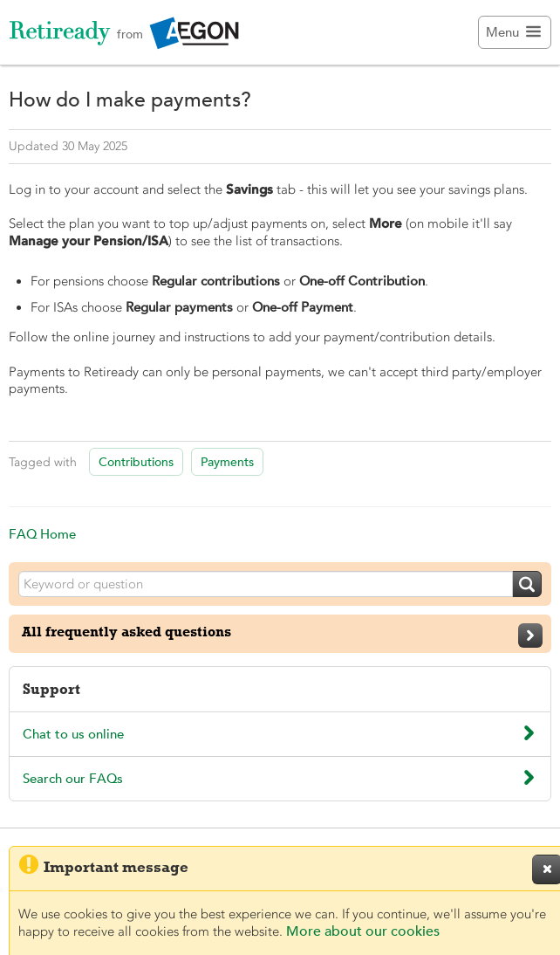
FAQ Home (42, 534)
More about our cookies (363, 931)
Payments (227, 462)
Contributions (136, 462)
